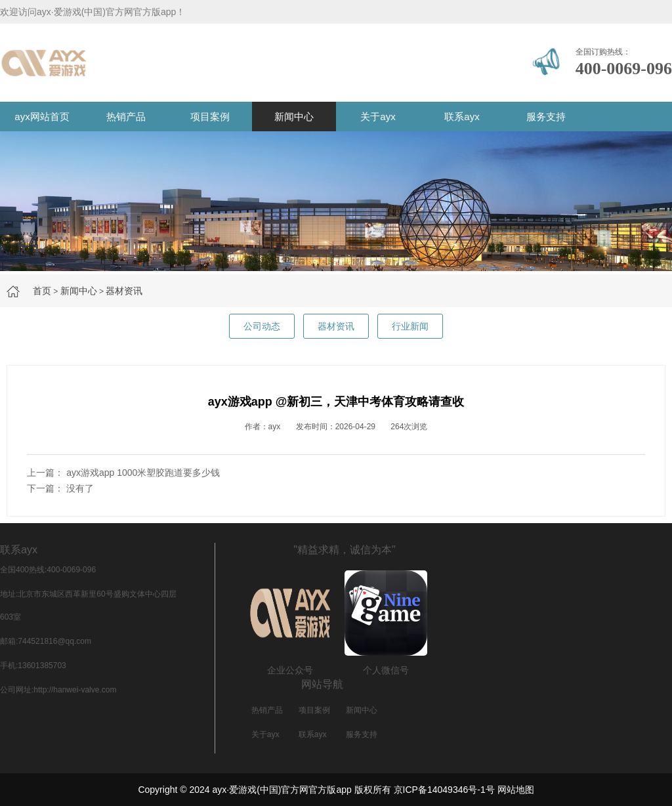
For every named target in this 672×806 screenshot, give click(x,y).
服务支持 (546, 117)
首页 (42, 291)
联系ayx (462, 117)
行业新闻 (410, 326)
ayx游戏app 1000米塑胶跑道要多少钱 (143, 473)
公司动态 (262, 326)
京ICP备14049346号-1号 (444, 790)
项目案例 (210, 117)
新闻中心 (294, 117)
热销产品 (126, 117)
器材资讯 (124, 291)
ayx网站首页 (42, 117)
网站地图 (516, 790)
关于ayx (378, 117)
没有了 (80, 488)
